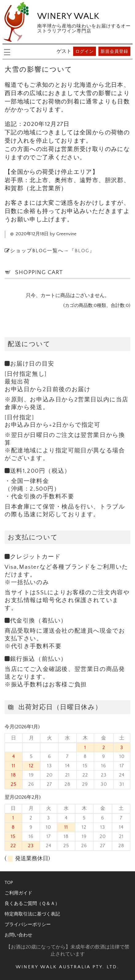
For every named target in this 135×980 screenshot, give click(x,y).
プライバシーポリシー (28, 925)
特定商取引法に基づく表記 (32, 914)
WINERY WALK (68, 16)
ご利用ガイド (18, 893)
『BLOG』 (82, 251)
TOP (9, 883)
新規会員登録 (114, 52)
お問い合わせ (18, 935)
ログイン (85, 52)
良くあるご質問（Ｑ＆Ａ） (32, 904)
